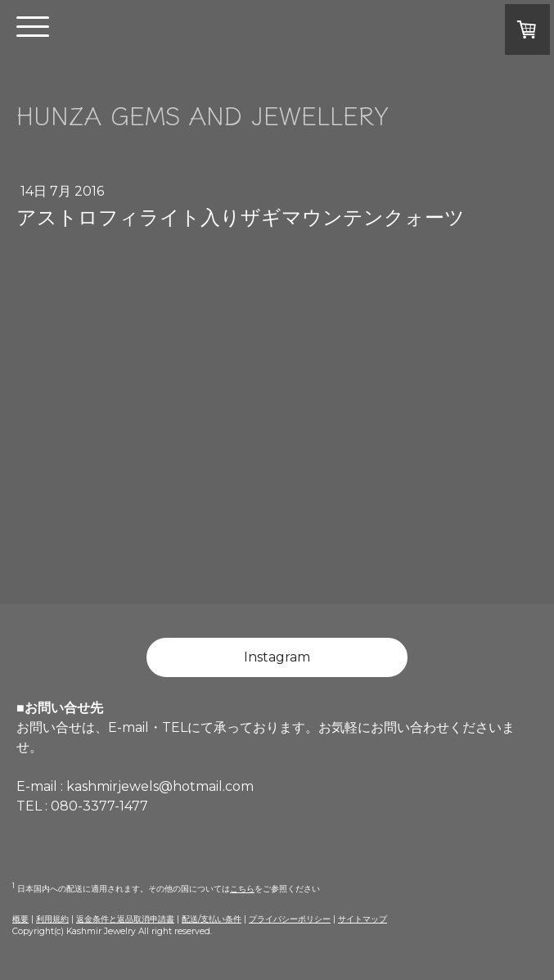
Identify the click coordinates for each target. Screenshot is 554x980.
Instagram (277, 657)
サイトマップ (363, 919)
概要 (20, 919)
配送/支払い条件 (212, 919)
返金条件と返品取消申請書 (125, 919)
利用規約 (52, 919)
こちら (242, 889)
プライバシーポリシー (290, 919)
